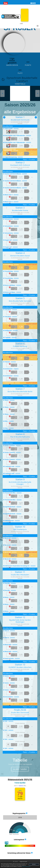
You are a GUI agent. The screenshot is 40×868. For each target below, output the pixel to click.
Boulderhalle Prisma (20, 210)
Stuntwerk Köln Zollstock (20, 165)
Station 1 (20, 117)
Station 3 (20, 208)
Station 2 (20, 162)
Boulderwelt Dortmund (20, 120)
